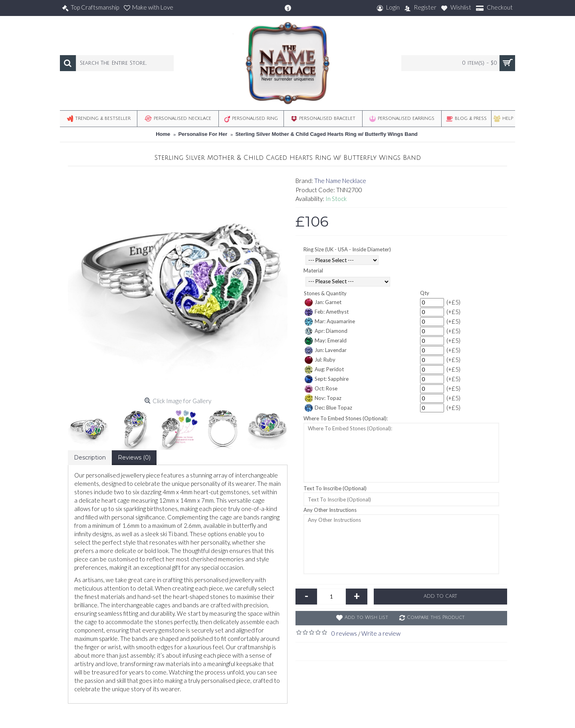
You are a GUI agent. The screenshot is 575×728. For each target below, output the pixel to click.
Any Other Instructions (330, 510)
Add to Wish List (366, 618)
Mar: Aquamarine (330, 322)
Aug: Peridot (324, 370)
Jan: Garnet (323, 302)
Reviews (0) (134, 457)
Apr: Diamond (326, 331)
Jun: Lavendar (326, 350)
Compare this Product (436, 618)
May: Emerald (326, 341)
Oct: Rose (321, 389)
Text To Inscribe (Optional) (335, 488)
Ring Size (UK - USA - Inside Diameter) (347, 249)
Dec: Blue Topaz (328, 408)
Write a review (381, 633)
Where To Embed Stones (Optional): (346, 418)
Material (313, 271)
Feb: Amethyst (327, 312)
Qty (425, 293)
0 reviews (344, 633)
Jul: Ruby (320, 360)
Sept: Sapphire (327, 379)
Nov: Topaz (323, 398)
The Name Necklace (340, 181)
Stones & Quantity (325, 293)
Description (90, 457)
